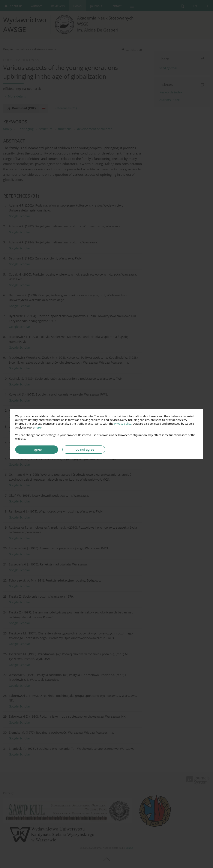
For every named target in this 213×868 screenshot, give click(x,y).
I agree (37, 449)
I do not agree (84, 449)
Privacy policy (123, 424)
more (37, 428)
